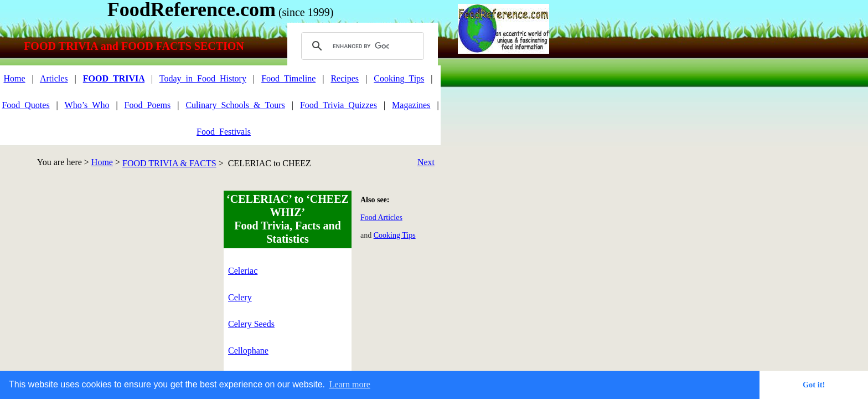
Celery (240, 297)
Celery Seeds (251, 324)
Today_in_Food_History (203, 78)
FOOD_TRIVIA (114, 78)
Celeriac (243, 271)
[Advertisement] (95, 268)
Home (102, 162)
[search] (361, 46)
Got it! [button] (814, 385)
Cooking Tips (395, 235)
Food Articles (381, 218)
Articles (54, 78)
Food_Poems (148, 105)
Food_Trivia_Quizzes (339, 105)
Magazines (411, 105)
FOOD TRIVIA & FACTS (169, 163)
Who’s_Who (87, 105)
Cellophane (248, 351)
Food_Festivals (224, 132)
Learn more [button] (350, 384)
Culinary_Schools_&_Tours (235, 105)
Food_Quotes (25, 105)
